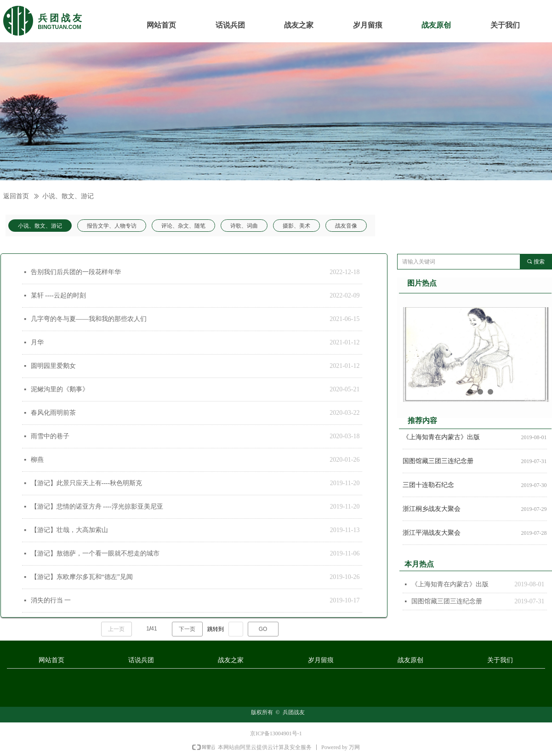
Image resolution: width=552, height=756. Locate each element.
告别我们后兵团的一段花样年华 (76, 272)
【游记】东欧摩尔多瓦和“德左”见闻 (82, 577)
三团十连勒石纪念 (428, 486)
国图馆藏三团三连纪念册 (438, 462)
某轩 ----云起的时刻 (58, 295)
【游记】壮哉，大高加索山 (69, 530)
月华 (37, 342)
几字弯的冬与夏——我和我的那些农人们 (89, 319)
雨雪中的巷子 (50, 436)
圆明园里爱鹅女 (53, 366)
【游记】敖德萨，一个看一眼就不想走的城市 (95, 553)
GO (263, 629)
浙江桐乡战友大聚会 (432, 510)
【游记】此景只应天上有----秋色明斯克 (87, 483)
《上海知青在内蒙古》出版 (441, 438)
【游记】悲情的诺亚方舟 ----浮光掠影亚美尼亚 (97, 507)
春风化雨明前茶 (53, 413)
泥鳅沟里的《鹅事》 (60, 389)
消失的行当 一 (51, 600)
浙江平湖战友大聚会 (432, 534)
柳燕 (37, 460)
